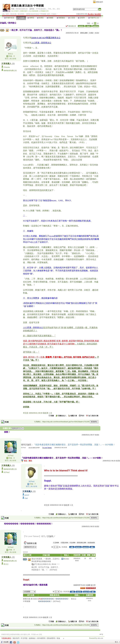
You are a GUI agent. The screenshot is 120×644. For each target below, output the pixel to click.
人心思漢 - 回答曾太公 (41, 43)
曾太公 (11, 54)
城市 (7, 14)
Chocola (7, 67)
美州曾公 (12, 23)
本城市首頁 (9, 18)
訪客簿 (81, 18)
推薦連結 (61, 18)
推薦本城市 (24, 11)
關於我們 (16, 638)
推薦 (97, 33)
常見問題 (24, 638)
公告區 (72, 18)
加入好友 (13, 59)
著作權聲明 (41, 638)
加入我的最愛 (34, 11)
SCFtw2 (11, 456)
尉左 (58, 9)
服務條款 (32, 638)
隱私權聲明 (51, 638)
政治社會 (13, 14)
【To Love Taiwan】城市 (34, 536)
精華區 (31, 18)
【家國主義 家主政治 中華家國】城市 (38, 14)
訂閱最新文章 (44, 11)
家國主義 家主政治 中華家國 (27, 6)
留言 (7, 59)
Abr (54, 9)
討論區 (21, 18)
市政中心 (93, 18)
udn (3, 14)
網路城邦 (100, 2)
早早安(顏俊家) (41, 9)
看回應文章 (71, 26)
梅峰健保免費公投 (22, 9)
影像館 (50, 18)
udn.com (100, 638)
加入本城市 (15, 11)
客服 (58, 638)
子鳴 (49, 9)
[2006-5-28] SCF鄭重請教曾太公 (46, 38)
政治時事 (21, 14)
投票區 (40, 18)
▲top (101, 634)
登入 (116, 642)
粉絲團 (6, 642)
